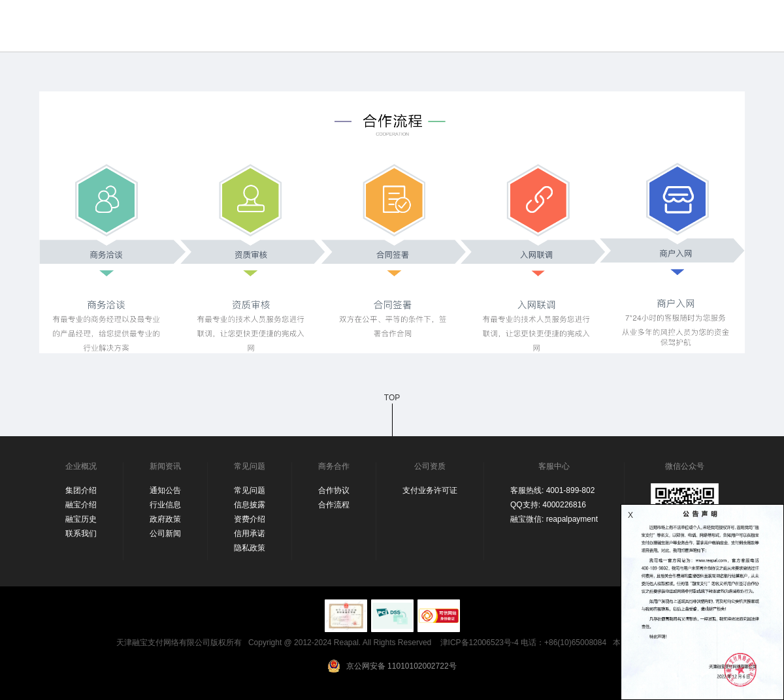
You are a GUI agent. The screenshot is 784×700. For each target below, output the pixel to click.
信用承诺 (250, 533)
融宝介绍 (81, 505)
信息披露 (250, 505)
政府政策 (165, 519)
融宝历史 (81, 519)
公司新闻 (165, 533)
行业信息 (165, 505)
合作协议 (334, 490)
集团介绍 (81, 490)
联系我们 (81, 533)
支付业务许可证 (430, 490)
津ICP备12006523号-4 (480, 643)
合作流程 (334, 505)
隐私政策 (250, 548)
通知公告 (165, 490)
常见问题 (250, 490)
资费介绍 (250, 519)
